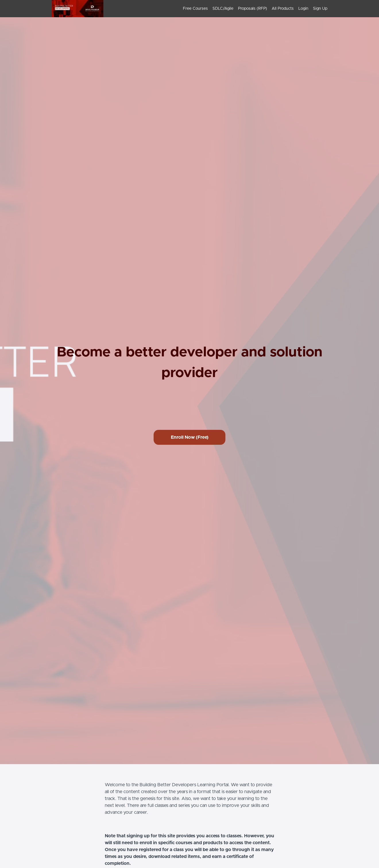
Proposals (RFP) (253, 9)
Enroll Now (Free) (190, 437)
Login (303, 9)
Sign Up (320, 9)
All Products (283, 9)
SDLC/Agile (223, 9)
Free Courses (195, 9)
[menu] (253, 9)
